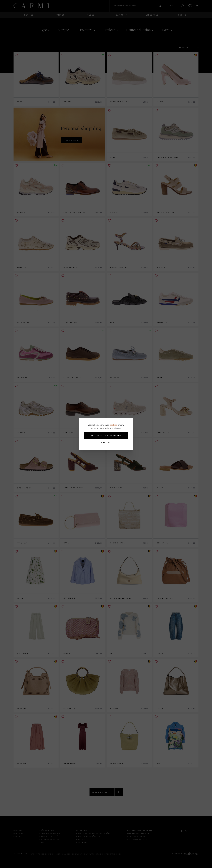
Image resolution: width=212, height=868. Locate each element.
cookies (114, 425)
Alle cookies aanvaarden (106, 436)
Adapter (106, 442)
